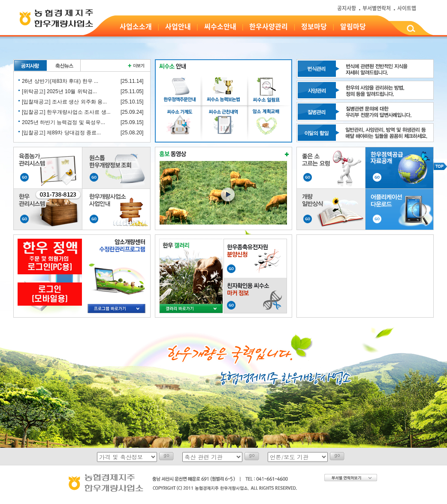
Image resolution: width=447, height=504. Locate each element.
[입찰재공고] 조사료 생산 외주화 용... (64, 102)
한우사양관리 (269, 26)
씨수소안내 (220, 26)
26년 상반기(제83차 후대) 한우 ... (60, 81)
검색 (411, 30)
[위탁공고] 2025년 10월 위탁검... (59, 91)
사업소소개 (136, 26)
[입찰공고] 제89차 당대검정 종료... (61, 133)
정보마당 (314, 26)
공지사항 (347, 8)
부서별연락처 (377, 8)
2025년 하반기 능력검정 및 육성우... (63, 122)
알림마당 (353, 26)
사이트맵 (407, 8)
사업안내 (178, 26)
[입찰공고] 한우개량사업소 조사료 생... (66, 112)
